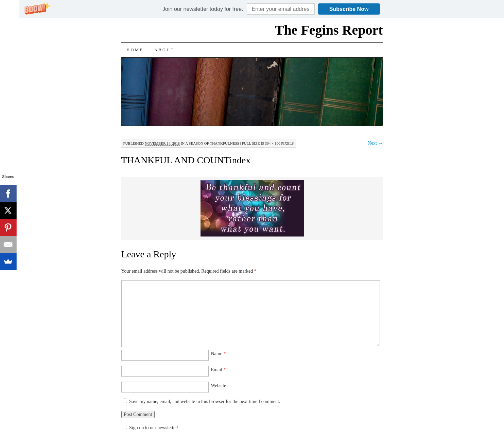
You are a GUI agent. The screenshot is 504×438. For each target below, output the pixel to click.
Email (219, 370)
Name (219, 354)
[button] (203, 9)
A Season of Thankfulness (212, 143)
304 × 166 (273, 143)
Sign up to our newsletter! (154, 428)
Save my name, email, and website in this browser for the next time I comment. (205, 401)
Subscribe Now (349, 9)
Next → (375, 143)
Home (135, 50)
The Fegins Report (329, 30)
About (164, 50)
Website (219, 386)
